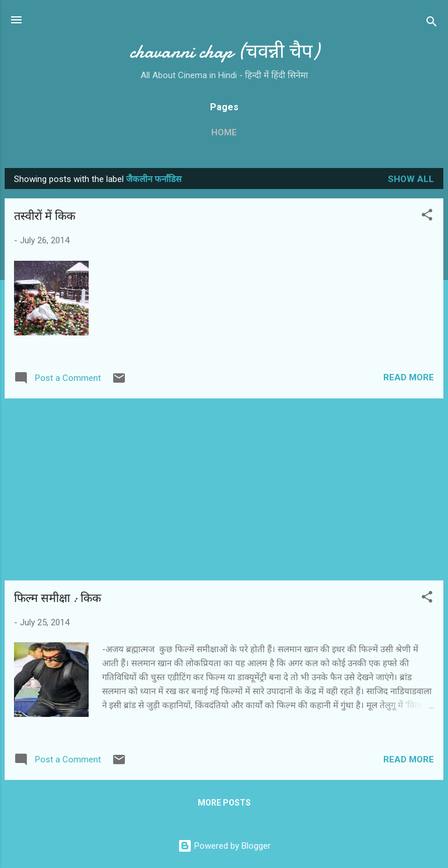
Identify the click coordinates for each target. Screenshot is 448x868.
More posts (224, 803)
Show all (411, 179)
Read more (409, 377)
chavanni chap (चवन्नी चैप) (224, 52)
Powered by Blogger (224, 846)
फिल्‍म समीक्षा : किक (57, 598)
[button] (427, 217)
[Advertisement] (224, 489)
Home (224, 132)
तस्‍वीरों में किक (45, 216)
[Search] (432, 24)
